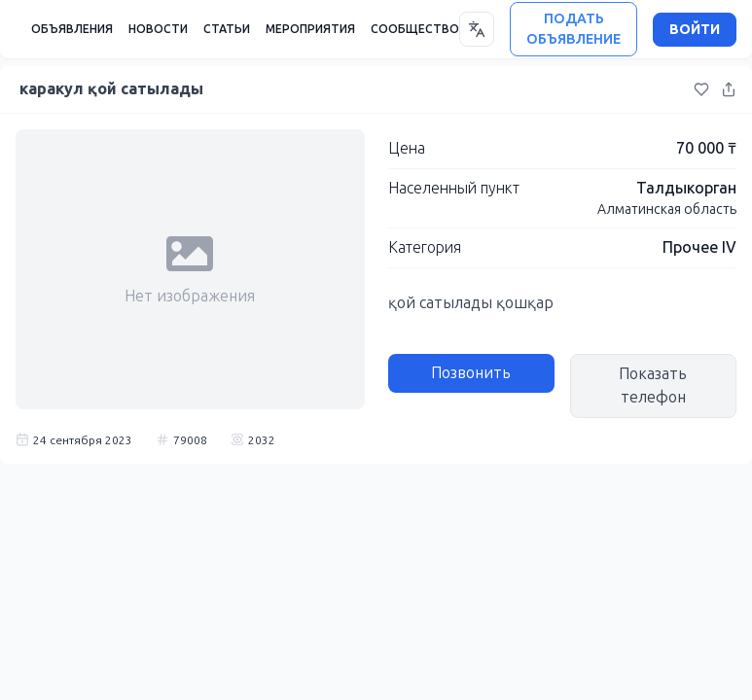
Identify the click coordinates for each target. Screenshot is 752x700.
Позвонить (471, 373)
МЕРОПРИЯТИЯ (310, 29)
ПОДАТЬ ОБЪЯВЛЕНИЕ (573, 29)
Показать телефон (653, 385)
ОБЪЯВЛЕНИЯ (72, 29)
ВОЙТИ (695, 30)
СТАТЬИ (227, 29)
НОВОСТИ (158, 29)
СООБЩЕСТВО (415, 29)
